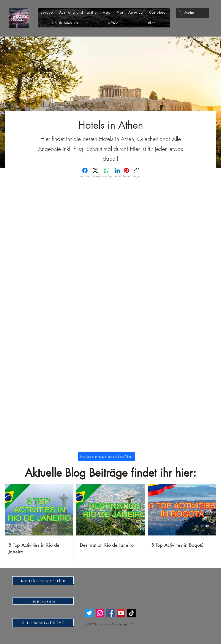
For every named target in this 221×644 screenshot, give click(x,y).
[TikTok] (132, 613)
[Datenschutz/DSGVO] (43, 623)
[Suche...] (192, 13)
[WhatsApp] (107, 173)
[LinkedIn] (117, 173)
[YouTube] (121, 613)
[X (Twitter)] (95, 173)
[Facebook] (85, 173)
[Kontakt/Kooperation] (43, 581)
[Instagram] (100, 613)
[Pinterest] (126, 173)
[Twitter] (89, 613)
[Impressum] (43, 601)
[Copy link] (136, 173)
